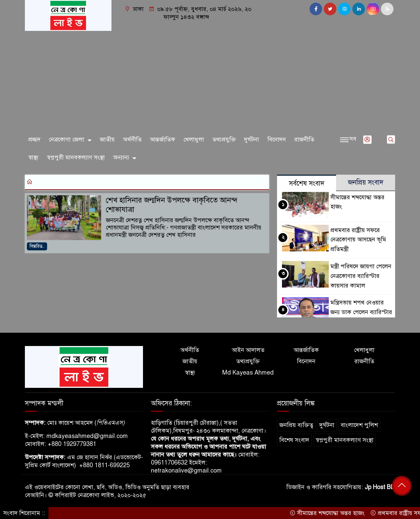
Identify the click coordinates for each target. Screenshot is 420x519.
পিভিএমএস (110, 423)
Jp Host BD (380, 487)
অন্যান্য (121, 157)
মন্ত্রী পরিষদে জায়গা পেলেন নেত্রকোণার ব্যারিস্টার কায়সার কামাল (361, 276)
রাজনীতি (304, 139)
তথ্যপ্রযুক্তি (224, 139)
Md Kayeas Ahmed (248, 373)
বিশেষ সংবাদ (294, 440)
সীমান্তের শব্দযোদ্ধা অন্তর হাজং (330, 513)
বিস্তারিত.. (37, 246)
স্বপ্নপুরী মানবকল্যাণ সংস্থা (76, 157)
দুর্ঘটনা (252, 139)
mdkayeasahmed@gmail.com (87, 436)
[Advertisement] (210, 81)
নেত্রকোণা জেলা (67, 139)
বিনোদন (277, 139)
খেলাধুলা (194, 139)
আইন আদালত (248, 350)
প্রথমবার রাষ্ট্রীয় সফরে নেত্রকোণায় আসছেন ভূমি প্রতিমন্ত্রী (358, 240)
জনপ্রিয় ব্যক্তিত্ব (296, 425)
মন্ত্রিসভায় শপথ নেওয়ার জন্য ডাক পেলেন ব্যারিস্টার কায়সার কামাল (361, 312)
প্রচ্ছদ (34, 139)
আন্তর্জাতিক (163, 139)
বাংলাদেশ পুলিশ (359, 425)
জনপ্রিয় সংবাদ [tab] (366, 182)
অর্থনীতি (132, 139)
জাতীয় (107, 139)
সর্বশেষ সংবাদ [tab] (307, 183)
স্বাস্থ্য (33, 157)
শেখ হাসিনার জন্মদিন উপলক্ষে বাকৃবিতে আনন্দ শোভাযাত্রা (172, 205)
